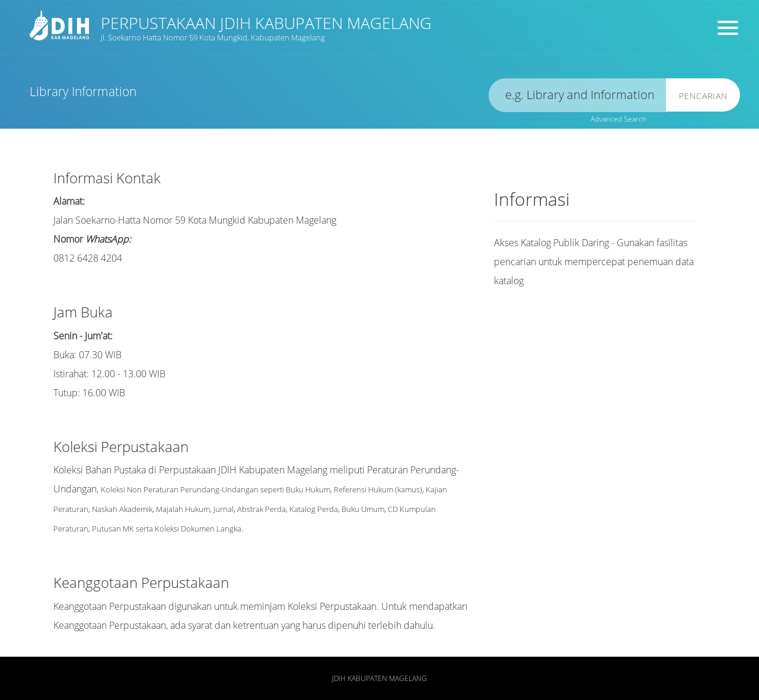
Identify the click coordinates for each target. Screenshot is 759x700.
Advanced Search (618, 119)
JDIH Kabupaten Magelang (379, 678)
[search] (578, 95)
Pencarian (703, 96)
